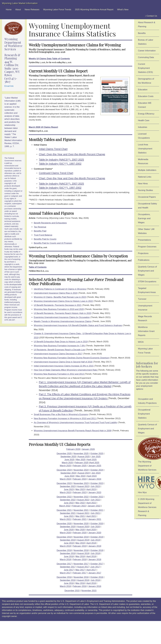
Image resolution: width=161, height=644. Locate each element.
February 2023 (80, 492)
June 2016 (69, 583)
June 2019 (69, 543)
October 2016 (97, 577)
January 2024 (95, 479)
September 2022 (68, 500)
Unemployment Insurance (145, 308)
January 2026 (88, 449)
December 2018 (64, 550)
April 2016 (91, 583)
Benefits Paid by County (45, 239)
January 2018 (95, 559)
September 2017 (68, 567)
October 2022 (97, 497)
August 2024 (84, 473)
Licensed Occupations (144, 136)
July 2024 (96, 473)
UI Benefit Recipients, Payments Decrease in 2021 (58, 305)
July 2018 (95, 553)
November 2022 (81, 497)
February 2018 (80, 559)
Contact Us (151, 16)
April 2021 (91, 516)
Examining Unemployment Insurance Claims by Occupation (62, 317)
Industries (143, 127)
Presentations (144, 240)
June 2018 (69, 556)
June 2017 (69, 570)
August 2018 (83, 553)
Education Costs (146, 96)
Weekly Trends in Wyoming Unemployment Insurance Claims (63, 321)
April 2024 (92, 476)
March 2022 (65, 506)
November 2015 (89, 591)
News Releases (32, 10)
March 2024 (66, 479)
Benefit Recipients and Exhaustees (50, 223)
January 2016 (95, 586)
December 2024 (64, 470)
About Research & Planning (147, 24)
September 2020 (68, 527)
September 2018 (68, 553)
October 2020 (97, 524)
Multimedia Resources (143, 161)
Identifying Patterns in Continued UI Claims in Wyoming (60, 289)
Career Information (147, 51)
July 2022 (95, 500)
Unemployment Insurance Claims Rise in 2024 (56, 293)
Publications (144, 260)
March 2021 (66, 519)
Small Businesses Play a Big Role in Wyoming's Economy (61, 414)
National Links (145, 177)
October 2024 (97, 470)
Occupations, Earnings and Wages (144, 218)
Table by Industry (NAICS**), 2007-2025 (61, 160)
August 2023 (83, 486)
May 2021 (80, 516)
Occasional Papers (147, 197)
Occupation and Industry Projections (147, 401)
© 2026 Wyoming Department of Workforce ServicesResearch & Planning (147, 507)
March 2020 (66, 533)
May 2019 (80, 543)
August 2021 (83, 513)
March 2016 (66, 586)
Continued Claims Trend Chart (56, 173)
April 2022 (91, 503)
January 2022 (94, 506)
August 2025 (84, 457)
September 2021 (68, 513)
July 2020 (95, 527)
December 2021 (64, 510)
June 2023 (69, 489)
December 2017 (64, 564)
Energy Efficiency (146, 114)
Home (9, 10)
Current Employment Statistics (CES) (145, 68)
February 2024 (80, 479)
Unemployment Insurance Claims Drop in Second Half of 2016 (63, 362)
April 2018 (91, 543)
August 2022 (83, 500)
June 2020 (69, 530)
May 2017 (80, 570)
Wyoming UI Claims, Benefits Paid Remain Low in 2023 (60, 297)
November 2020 (81, 524)
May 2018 (80, 556)
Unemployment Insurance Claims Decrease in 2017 (58, 354)
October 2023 (97, 483)
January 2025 (95, 466)
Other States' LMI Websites (146, 231)
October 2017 (97, 564)
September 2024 (68, 473)
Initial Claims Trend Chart (53, 149)
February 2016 (80, 586)
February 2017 (80, 573)
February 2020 (80, 533)
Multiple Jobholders (147, 170)
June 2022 (69, 503)
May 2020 (80, 530)
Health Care (144, 120)
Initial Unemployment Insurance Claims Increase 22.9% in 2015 (64, 366)
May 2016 (80, 583)
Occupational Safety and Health (147, 206)
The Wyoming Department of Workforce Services (149, 454)
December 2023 (64, 483)
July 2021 (95, 513)
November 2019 (81, 537)
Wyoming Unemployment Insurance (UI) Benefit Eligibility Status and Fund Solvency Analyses (78, 325)
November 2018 (81, 550)
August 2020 (83, 527)
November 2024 (81, 470)
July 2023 (95, 486)
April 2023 (91, 489)
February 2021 (80, 519)
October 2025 (97, 454)
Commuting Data (146, 57)
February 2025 (82, 463)
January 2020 (95, 533)
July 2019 (95, 540)
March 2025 (67, 463)
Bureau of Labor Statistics (146, 42)
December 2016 (64, 577)
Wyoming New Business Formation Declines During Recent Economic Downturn (72, 358)
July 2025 (96, 457)
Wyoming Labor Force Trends (57, 10)
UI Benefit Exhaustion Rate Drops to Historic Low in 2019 (61, 342)
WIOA (141, 342)
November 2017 (81, 564)
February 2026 (73, 449)
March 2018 (66, 559)
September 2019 (68, 540)
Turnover (142, 299)
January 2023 (95, 492)
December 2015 (72, 591)
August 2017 (83, 567)
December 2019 (64, 537)
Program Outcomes (147, 247)
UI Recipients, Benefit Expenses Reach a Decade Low (59, 350)
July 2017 (95, 567)
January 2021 (95, 519)
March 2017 (66, 573)
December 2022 (64, 497)
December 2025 (64, 454)
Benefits (142, 33)
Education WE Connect (145, 105)
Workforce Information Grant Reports (146, 331)
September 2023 (68, 486)
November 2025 (81, 454)
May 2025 (81, 460)
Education (143, 90)
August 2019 (83, 540)
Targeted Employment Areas (147, 290)
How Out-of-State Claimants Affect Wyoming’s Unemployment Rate (66, 370)
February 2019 (80, 546)
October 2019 (97, 537)
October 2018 (97, 550)
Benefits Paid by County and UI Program (53, 243)
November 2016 (81, 577)
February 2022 (79, 506)
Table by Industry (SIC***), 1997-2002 (60, 164)
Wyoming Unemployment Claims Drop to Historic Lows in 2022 (63, 301)
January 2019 (95, 546)
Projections (143, 253)
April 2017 (91, 570)
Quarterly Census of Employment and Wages (147, 271)
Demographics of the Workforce (146, 81)
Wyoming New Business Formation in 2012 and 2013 (59, 374)
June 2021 (69, 516)
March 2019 (66, 546)
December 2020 (64, 524)
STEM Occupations (147, 282)
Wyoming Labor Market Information (20, 3)
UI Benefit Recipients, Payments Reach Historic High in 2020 (62, 313)
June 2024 (69, 476)
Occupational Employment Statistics (144, 414)
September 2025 (68, 457)
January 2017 (95, 573)
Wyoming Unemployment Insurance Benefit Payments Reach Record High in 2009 (73, 431)
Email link (9, 86)
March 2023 (66, 492)
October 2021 (97, 510)
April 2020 (91, 530)
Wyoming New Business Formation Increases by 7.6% (59, 346)
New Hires (143, 184)
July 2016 (95, 580)
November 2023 (81, 483)
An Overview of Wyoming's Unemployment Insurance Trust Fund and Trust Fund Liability (76, 423)
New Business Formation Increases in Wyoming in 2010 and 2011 (65, 418)
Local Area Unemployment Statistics (145, 149)
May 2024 (81, 476)
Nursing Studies (145, 190)
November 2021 (81, 510)
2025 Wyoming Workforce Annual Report (94, 10)
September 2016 (68, 580)
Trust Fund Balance (43, 235)
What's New (123, 10)
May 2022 (80, 503)
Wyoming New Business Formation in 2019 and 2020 (59, 309)
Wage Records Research (145, 318)
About (18, 10)
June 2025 (69, 460)
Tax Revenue (40, 227)
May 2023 (80, 489)
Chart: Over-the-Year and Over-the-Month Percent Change (72, 154)
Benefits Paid (40, 231)
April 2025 (92, 460)
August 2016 (83, 580)
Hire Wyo (149, 484)
